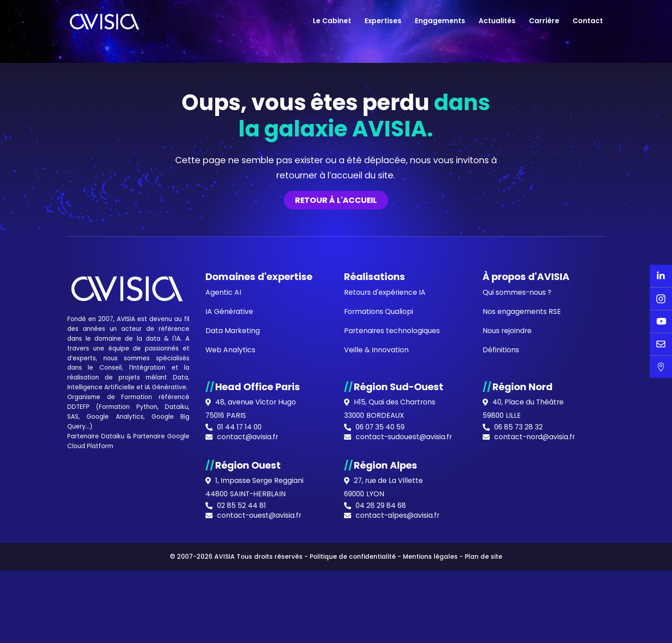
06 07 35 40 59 (381, 627)
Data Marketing (233, 529)
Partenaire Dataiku (96, 635)
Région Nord (522, 585)
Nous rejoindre (508, 529)
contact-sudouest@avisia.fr (404, 637)
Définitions (501, 548)
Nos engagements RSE (522, 509)
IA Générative (167, 585)
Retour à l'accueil (336, 396)
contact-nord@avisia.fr (535, 637)
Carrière (544, 21)
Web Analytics (231, 548)
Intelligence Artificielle (101, 585)
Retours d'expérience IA (385, 489)
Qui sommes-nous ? (517, 489)
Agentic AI (223, 489)
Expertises (383, 21)
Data (180, 576)
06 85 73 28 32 (519, 627)
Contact (588, 21)
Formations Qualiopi (379, 509)
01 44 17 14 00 (240, 627)
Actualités (497, 21)
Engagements (440, 21)
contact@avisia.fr (248, 637)
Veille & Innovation (376, 548)
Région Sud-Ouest (399, 585)
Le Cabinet (332, 21)
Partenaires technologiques (392, 529)
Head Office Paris (258, 585)
